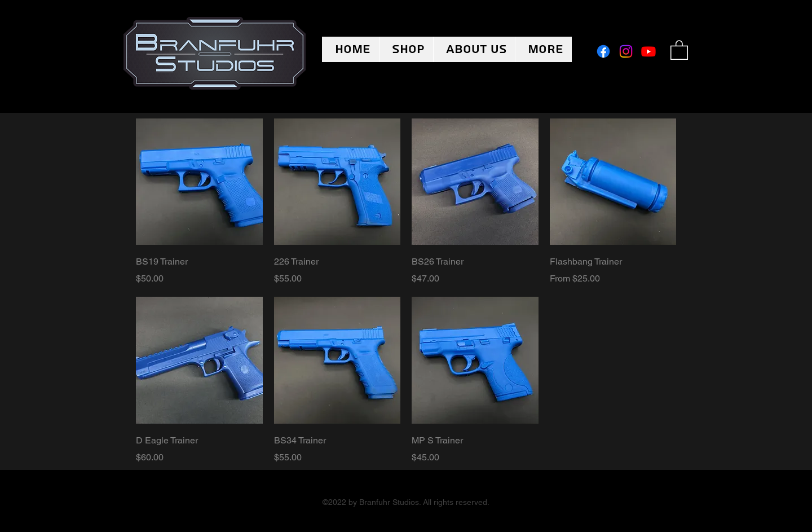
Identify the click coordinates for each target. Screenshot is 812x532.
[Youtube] (648, 51)
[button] (679, 49)
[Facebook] (603, 51)
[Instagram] (626, 51)
